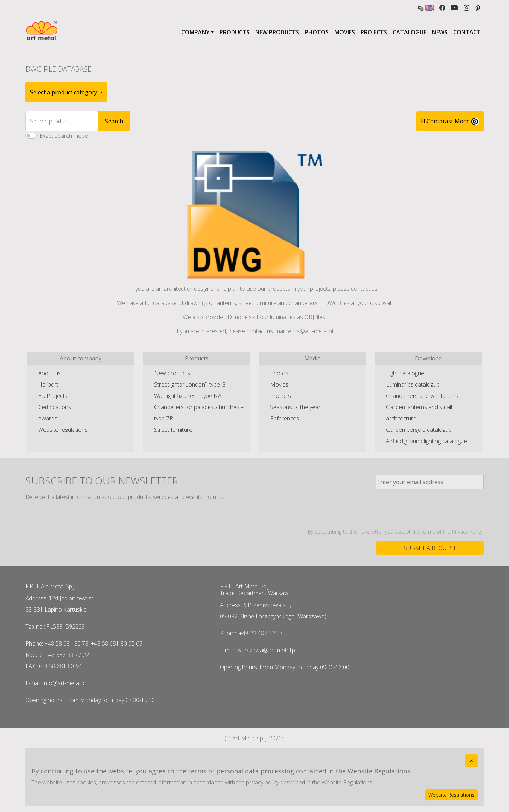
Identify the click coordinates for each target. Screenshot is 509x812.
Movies (345, 32)
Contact (467, 32)
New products (277, 32)
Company (195, 32)
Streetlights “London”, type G (190, 384)
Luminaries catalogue (413, 384)
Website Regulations (451, 795)
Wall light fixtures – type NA (188, 396)
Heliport (48, 384)
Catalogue (409, 32)
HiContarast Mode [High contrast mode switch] (450, 122)
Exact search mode (64, 136)
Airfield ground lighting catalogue (426, 441)
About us (49, 373)
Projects (374, 32)
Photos (317, 32)
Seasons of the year (295, 407)
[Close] (471, 761)
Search (114, 121)
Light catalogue (405, 373)
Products (235, 32)
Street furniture (173, 430)
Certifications (55, 407)
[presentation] (430, 508)
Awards (48, 418)
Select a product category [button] (64, 92)
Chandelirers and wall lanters (422, 396)
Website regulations (63, 430)
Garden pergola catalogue (419, 430)
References (285, 418)
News (440, 32)
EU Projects (53, 396)
